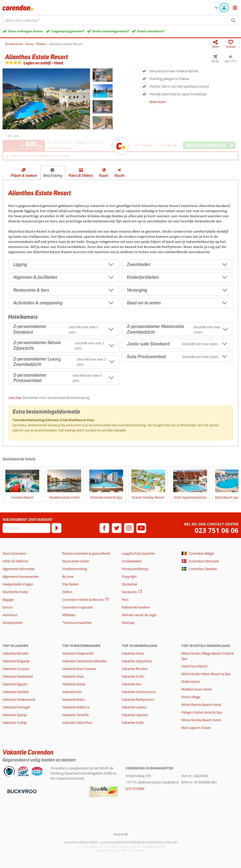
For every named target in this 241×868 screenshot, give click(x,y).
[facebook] (104, 528)
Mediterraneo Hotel (196, 689)
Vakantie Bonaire (15, 653)
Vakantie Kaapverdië (78, 653)
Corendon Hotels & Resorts (83, 600)
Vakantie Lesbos (134, 707)
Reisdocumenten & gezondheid (86, 553)
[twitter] (117, 528)
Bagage (8, 600)
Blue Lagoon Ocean (196, 728)
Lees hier (15, 398)
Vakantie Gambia (15, 692)
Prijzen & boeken (24, 175)
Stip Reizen (70, 584)
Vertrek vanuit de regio (139, 615)
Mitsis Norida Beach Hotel (201, 720)
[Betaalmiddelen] (21, 791)
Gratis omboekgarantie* (111, 31)
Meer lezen (158, 102)
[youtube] (141, 528)
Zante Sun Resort (194, 666)
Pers (125, 600)
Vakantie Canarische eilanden (84, 661)
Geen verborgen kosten (26, 31)
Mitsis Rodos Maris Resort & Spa (206, 674)
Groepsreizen (13, 623)
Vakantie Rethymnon (138, 699)
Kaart (104, 175)
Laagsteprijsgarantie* (68, 31)
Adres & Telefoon (15, 561)
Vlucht (119, 175)
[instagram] (129, 528)
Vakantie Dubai (74, 684)
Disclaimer (130, 584)
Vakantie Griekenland (19, 699)
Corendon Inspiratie (77, 607)
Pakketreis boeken (136, 607)
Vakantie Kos (72, 692)
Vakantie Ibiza (73, 676)
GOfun (67, 592)
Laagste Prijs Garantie (138, 553)
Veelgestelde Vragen (18, 584)
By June (68, 576)
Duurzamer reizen (76, 561)
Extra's (8, 607)
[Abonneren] (57, 528)
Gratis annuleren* (151, 31)
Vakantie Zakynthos (77, 722)
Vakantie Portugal (16, 707)
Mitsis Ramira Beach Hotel (201, 705)
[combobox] (120, 20)
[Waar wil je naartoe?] (120, 20)
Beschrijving (53, 175)
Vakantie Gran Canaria (79, 669)
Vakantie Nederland (18, 676)
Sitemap (128, 623)
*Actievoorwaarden (77, 623)
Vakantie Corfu (133, 676)
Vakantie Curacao (16, 669)
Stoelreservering (75, 569)
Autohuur (10, 615)
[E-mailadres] (26, 528)
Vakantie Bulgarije (16, 661)
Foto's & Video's (81, 175)
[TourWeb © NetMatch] (121, 834)
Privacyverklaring (135, 569)
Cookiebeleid (132, 561)
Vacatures (129, 592)
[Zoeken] (234, 20)
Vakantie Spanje (15, 715)
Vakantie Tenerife (75, 715)
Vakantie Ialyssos (135, 715)
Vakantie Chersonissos (139, 692)
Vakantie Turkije (15, 722)
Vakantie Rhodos (135, 669)
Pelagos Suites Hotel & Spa (202, 712)
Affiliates (69, 615)
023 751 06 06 (217, 530)
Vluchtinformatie (15, 592)
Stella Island (190, 681)
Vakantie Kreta (73, 699)
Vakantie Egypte (15, 684)
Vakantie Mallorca (76, 707)
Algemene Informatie (19, 569)
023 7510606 (135, 789)
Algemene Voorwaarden (21, 576)
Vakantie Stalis (133, 722)
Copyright (129, 576)
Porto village (191, 697)
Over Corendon (14, 553)
